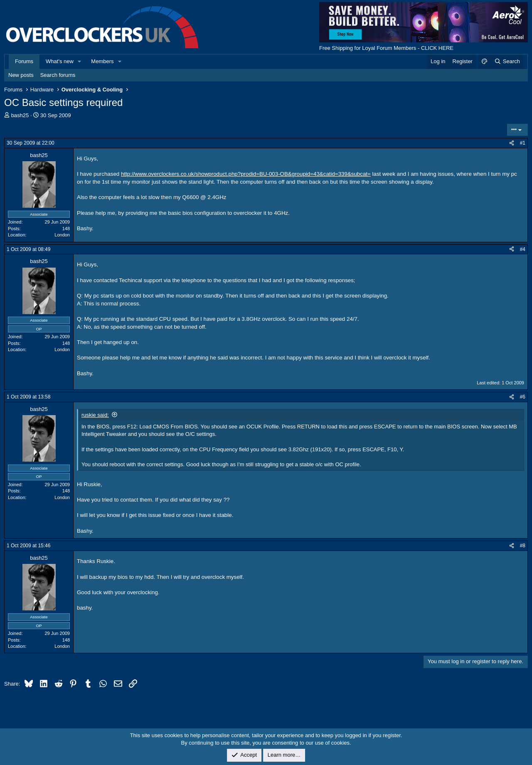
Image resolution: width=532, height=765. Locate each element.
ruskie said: (95, 415)
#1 (523, 143)
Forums (24, 61)
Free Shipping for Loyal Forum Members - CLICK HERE (386, 48)
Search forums (58, 75)
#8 (523, 546)
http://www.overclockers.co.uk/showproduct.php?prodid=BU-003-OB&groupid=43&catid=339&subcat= (246, 174)
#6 (523, 397)
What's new (60, 61)
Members (102, 61)
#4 (523, 249)
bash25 (20, 115)
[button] (80, 61)
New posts (21, 75)
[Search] (507, 61)
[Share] (512, 143)
